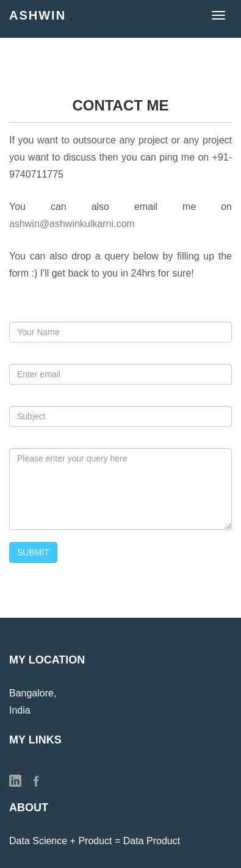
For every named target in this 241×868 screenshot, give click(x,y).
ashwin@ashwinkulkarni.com (72, 224)
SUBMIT (33, 552)
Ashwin (41, 15)
